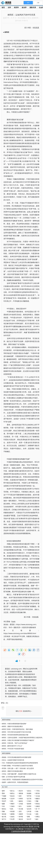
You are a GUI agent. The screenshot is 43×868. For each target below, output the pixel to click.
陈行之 (12, 791)
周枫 (3, 811)
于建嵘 (4, 796)
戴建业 (38, 799)
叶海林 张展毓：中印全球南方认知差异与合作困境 (17, 766)
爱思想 (7, 3)
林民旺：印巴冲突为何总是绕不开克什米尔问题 (16, 732)
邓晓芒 (12, 804)
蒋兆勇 (12, 811)
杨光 (37, 819)
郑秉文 (38, 817)
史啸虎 (38, 806)
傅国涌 (21, 793)
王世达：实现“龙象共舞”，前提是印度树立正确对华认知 (19, 774)
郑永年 (21, 791)
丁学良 (38, 791)
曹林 (3, 793)
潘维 (29, 817)
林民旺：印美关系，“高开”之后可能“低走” (15, 743)
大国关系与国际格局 (29, 627)
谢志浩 (21, 819)
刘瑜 (37, 811)
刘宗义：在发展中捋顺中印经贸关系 (13, 760)
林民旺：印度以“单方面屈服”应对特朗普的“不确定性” (18, 740)
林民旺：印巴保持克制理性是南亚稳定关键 (15, 735)
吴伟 (20, 811)
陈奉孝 (29, 804)
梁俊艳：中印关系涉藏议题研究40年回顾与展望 (17, 757)
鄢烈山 (12, 793)
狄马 (20, 806)
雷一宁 (38, 809)
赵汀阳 (29, 799)
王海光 (29, 801)
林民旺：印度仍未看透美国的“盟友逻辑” (14, 724)
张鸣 (12, 801)
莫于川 (4, 819)
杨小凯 (4, 817)
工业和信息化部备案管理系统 (21, 831)
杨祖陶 (4, 799)
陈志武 (12, 796)
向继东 (21, 799)
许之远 (29, 814)
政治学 (24, 7)
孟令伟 (29, 809)
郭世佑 (38, 804)
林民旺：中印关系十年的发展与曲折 (13, 749)
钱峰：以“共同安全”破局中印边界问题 (14, 777)
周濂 (37, 801)
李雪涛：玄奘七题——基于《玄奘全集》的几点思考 (18, 768)
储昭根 (12, 814)
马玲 (3, 806)
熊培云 (4, 809)
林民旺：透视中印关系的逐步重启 (12, 726)
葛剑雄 (4, 814)
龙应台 (29, 791)
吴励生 (12, 817)
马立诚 (38, 796)
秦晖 (3, 791)
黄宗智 (38, 793)
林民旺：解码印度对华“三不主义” (12, 746)
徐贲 (20, 796)
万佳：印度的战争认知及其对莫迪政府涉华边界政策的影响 (20, 763)
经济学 (16, 7)
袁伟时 (29, 806)
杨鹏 (3, 804)
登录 (21, 711)
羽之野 (12, 819)
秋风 (12, 809)
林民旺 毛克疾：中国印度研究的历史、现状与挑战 (17, 729)
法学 (9, 7)
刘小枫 (21, 809)
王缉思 (21, 804)
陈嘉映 (29, 793)
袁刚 (37, 814)
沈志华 (12, 799)
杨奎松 (21, 801)
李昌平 (4, 801)
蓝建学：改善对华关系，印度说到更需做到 (15, 782)
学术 (10, 627)
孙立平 (29, 819)
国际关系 (33, 7)
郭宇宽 (29, 796)
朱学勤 (21, 817)
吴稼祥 (21, 814)
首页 (3, 7)
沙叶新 (29, 811)
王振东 (12, 806)
